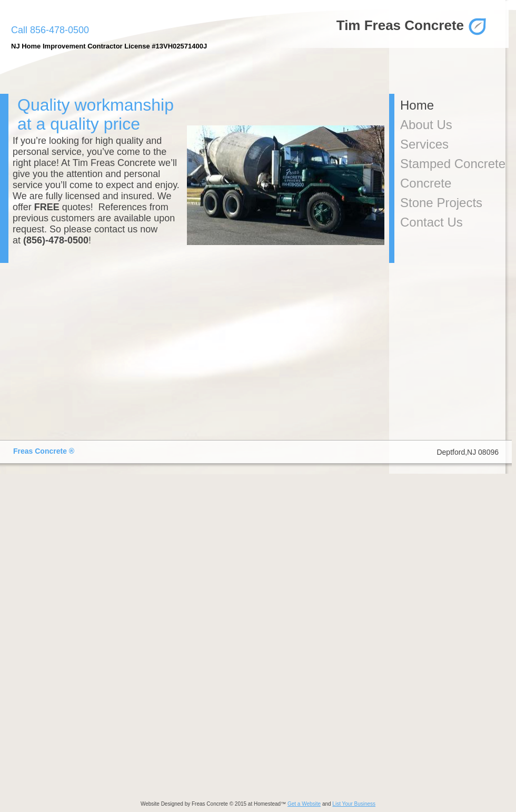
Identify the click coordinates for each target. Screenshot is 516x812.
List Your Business (354, 804)
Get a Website (304, 804)
